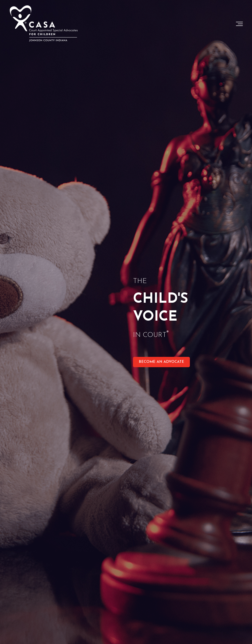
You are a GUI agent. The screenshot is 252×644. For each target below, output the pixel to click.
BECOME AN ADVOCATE (161, 362)
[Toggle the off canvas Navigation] (239, 24)
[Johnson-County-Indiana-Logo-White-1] (44, 24)
